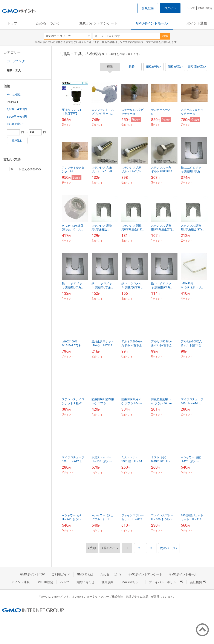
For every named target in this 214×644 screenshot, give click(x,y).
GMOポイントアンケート (98, 23)
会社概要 (198, 582)
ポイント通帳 (197, 23)
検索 (165, 36)
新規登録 (148, 8)
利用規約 (107, 582)
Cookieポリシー (131, 582)
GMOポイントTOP (32, 574)
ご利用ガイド (61, 574)
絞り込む (17, 141)
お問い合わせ (85, 582)
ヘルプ (191, 8)
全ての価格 (14, 95)
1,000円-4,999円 (17, 109)
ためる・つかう (48, 23)
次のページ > (169, 548)
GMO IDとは (85, 574)
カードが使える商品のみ (23, 169)
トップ (12, 23)
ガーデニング (16, 61)
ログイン (170, 8)
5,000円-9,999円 (17, 117)
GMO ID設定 (205, 8)
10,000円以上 (15, 124)
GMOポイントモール (152, 23)
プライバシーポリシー (166, 582)
